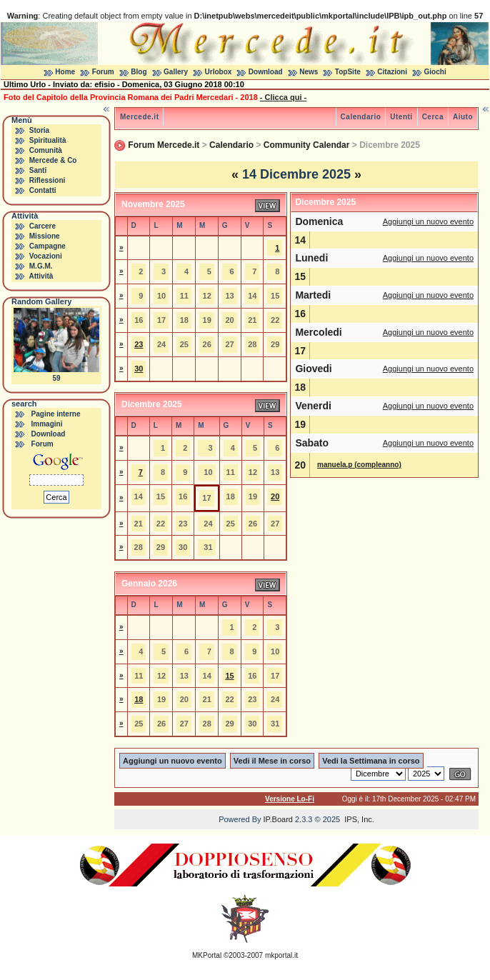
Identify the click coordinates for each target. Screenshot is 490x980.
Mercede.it (139, 117)
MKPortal (207, 955)
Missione (45, 236)
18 (139, 699)
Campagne (47, 246)
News (309, 72)
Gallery (176, 72)
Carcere (42, 226)
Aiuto (463, 117)
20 (275, 496)
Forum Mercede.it (164, 145)
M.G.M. (41, 266)
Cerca (433, 117)
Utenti (401, 117)
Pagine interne (56, 414)
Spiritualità (48, 140)
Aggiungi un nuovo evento (428, 221)
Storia (39, 130)
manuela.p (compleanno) (359, 465)
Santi (38, 170)
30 (139, 369)
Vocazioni (46, 256)
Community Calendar (307, 145)
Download (266, 72)
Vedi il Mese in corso (272, 761)
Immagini (47, 424)
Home (65, 72)
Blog (139, 72)
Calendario (361, 117)
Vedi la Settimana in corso (371, 761)
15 (229, 676)
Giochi (435, 72)
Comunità (46, 150)
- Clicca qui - (283, 97)
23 (139, 344)
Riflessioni (47, 180)
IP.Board (278, 819)
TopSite (348, 72)
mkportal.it (281, 955)
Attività (41, 276)
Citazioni (392, 72)
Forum (103, 72)
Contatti (43, 190)
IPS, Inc (358, 819)
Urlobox (219, 72)
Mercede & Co (53, 160)
